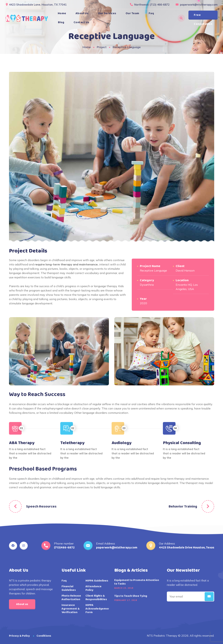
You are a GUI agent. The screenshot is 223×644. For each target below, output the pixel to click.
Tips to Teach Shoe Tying (131, 596)
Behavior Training (183, 506)
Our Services (107, 13)
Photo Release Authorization (71, 598)
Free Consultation (203, 16)
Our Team (132, 13)
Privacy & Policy (19, 636)
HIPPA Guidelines (97, 581)
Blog (61, 22)
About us (22, 604)
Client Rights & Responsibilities (96, 598)
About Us (82, 13)
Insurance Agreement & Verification (71, 609)
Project (102, 47)
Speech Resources (41, 506)
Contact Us (81, 22)
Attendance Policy (94, 588)
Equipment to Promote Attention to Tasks (137, 582)
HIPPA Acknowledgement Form (98, 609)
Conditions (44, 636)
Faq (151, 13)
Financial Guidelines (69, 588)
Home (62, 13)
